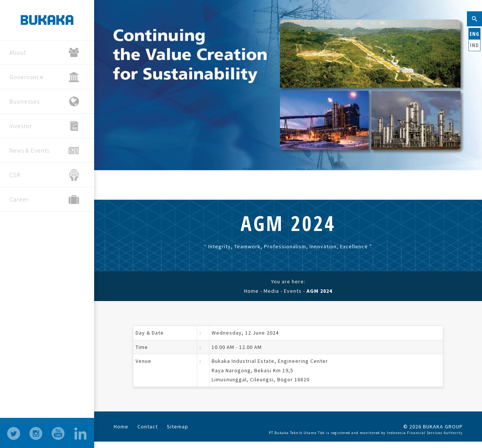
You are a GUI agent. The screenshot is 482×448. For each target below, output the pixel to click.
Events (293, 291)
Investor (44, 126)
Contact (148, 427)
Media (271, 291)
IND (474, 45)
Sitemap (178, 427)
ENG (474, 34)
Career (44, 200)
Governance (44, 77)
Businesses (44, 102)
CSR (44, 175)
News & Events (44, 151)
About (44, 53)
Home (251, 291)
